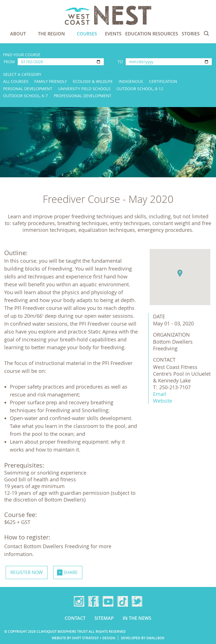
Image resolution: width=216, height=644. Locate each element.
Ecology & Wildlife (93, 81)
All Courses (16, 81)
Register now (27, 572)
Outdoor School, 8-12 (140, 89)
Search (206, 33)
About (18, 34)
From (9, 62)
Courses (87, 34)
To (120, 62)
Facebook (93, 601)
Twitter (137, 601)
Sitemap (104, 618)
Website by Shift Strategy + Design (83, 638)
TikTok (123, 601)
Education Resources (152, 34)
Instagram (79, 601)
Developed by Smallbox (143, 638)
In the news (137, 618)
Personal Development (28, 89)
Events (113, 34)
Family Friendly (51, 81)
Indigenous (131, 81)
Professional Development (83, 96)
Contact (75, 618)
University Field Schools (84, 89)
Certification (163, 81)
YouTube (108, 601)
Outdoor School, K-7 (25, 96)
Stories (191, 34)
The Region (51, 34)
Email (160, 394)
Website (163, 401)
